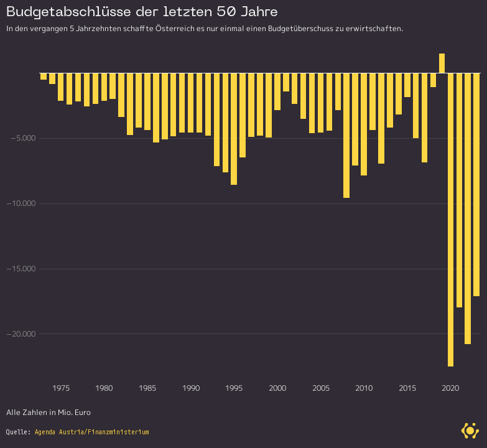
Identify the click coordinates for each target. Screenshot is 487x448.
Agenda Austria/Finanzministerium (92, 432)
